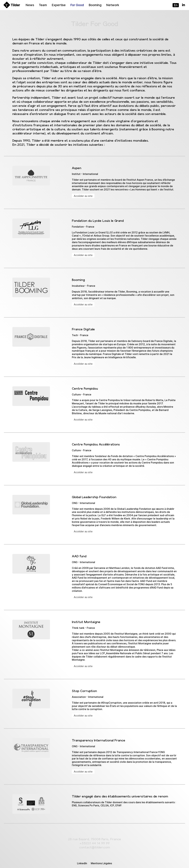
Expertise (59, 5)
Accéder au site (83, 196)
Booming (95, 5)
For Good (77, 5)
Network (113, 5)
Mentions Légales (101, 863)
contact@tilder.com (95, 847)
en (176, 5)
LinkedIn (82, 863)
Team (43, 5)
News (30, 5)
